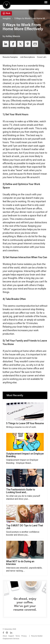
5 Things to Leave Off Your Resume (25, 423)
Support (11, 636)
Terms (18, 636)
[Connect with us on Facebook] (3, 633)
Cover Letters (43, 57)
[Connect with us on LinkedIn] (11, 633)
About (5, 636)
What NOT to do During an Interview (20, 563)
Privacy (24, 636)
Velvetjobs (7, 5)
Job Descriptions (27, 57)
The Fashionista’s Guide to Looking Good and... (21, 491)
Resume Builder (37, 636)
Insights (7, 18)
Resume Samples (10, 57)
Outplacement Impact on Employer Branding (25, 455)
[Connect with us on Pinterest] (7, 633)
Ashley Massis (13, 36)
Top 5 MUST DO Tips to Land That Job (25, 527)
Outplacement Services (11, 639)
